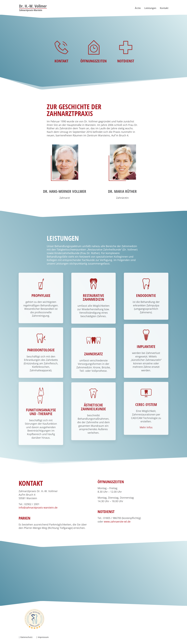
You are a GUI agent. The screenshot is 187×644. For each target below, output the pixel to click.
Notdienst (126, 57)
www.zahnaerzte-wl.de (117, 522)
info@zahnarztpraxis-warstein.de (38, 508)
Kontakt (164, 8)
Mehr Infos (146, 427)
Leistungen (150, 8)
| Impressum (42, 637)
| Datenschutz (26, 637)
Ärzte (138, 8)
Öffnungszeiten (94, 58)
